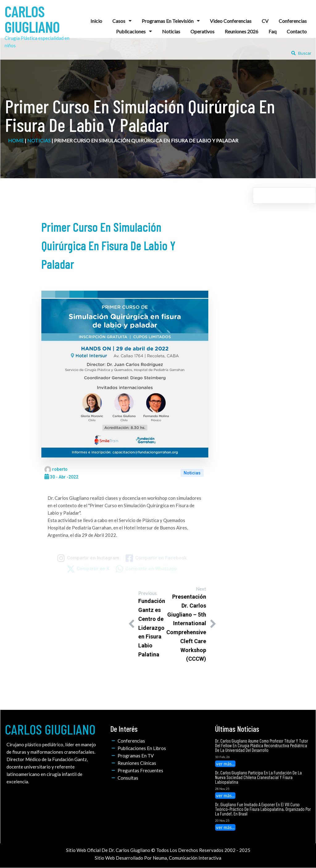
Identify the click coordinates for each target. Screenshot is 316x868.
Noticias (39, 140)
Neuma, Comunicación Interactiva (187, 858)
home (16, 140)
